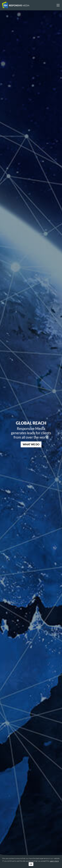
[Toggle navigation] (57, 5)
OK (31, 864)
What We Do (31, 444)
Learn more (54, 861)
